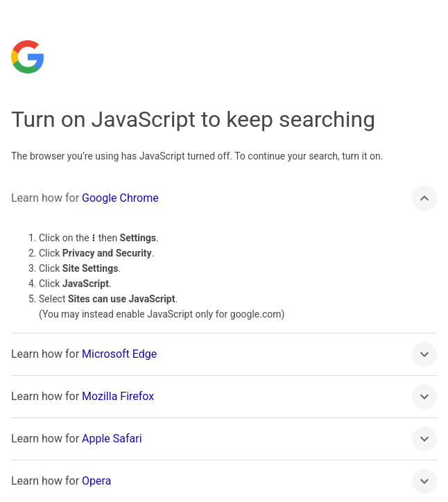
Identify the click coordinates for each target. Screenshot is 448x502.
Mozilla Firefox (118, 396)
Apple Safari (112, 439)
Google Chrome (120, 198)
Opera (96, 481)
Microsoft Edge (119, 354)
